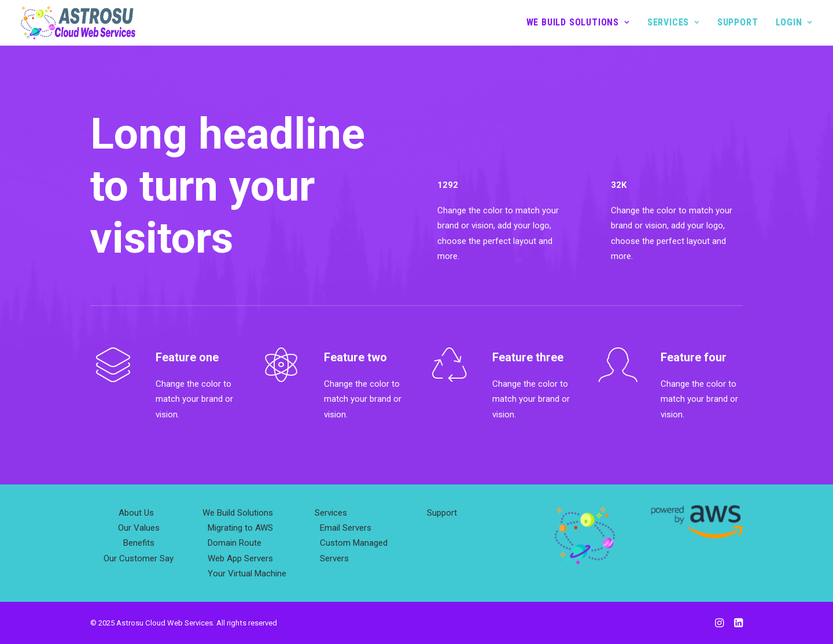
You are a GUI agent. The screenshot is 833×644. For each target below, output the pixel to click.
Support (738, 22)
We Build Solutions (578, 22)
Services (673, 22)
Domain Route (235, 543)
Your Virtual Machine (247, 573)
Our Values (139, 528)
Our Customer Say (139, 558)
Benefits (139, 543)
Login (794, 22)
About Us (136, 513)
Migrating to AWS (240, 528)
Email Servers (346, 528)
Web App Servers (240, 558)
